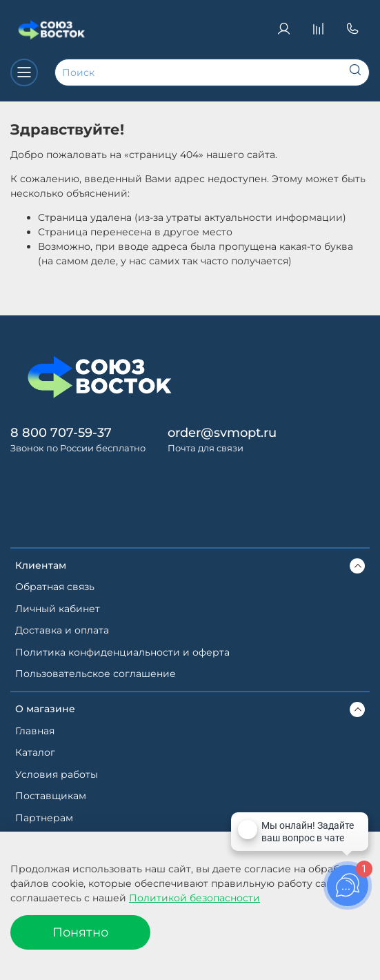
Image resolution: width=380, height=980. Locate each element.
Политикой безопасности (194, 898)
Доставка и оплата (62, 630)
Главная (35, 731)
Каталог (35, 752)
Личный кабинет (58, 609)
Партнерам (44, 818)
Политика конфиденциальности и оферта (122, 652)
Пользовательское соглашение (96, 674)
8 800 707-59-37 (61, 432)
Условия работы (57, 774)
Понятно (80, 932)
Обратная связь (55, 587)
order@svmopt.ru (222, 432)
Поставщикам (51, 796)
